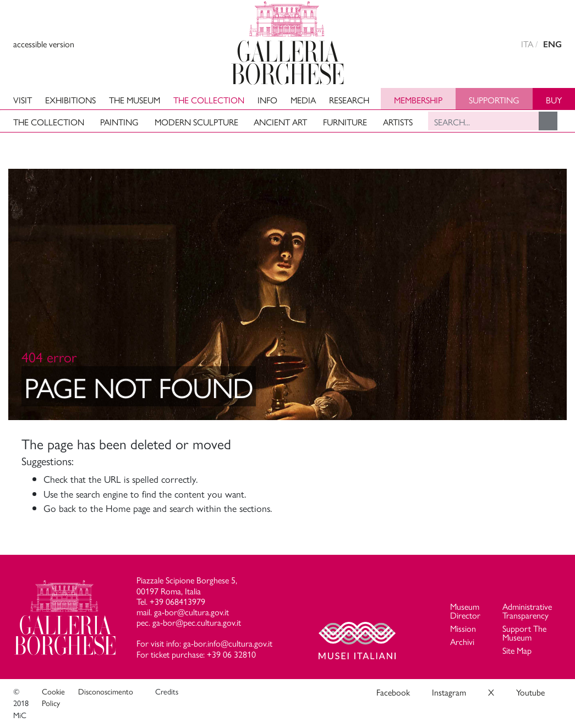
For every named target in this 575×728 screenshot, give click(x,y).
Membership (418, 100)
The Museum (135, 100)
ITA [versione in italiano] (527, 44)
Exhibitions (70, 100)
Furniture (345, 122)
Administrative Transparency (527, 611)
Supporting (494, 100)
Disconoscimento (106, 691)
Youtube (530, 692)
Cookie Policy (53, 697)
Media (303, 100)
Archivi (462, 641)
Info (267, 100)
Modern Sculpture (196, 122)
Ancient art (280, 122)
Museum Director (465, 611)
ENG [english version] (552, 44)
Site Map (517, 650)
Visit (23, 100)
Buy (554, 100)
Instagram (449, 692)
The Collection (209, 100)
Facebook (393, 692)
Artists (398, 122)
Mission (463, 628)
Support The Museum (524, 633)
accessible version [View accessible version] (44, 44)
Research (349, 100)
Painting (119, 122)
